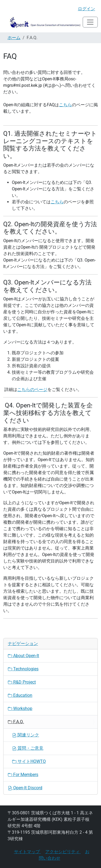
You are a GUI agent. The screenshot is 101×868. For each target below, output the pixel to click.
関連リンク (26, 735)
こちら (65, 105)
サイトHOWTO (29, 761)
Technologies (23, 669)
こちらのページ (32, 390)
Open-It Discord (25, 788)
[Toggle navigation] (90, 22)
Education (20, 695)
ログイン (86, 9)
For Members (23, 775)
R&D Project (22, 682)
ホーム (14, 38)
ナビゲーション (23, 644)
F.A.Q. (16, 722)
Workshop (20, 709)
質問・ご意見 (28, 748)
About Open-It (23, 656)
